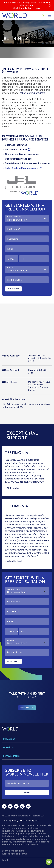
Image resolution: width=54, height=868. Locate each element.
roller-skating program (32, 93)
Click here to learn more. (27, 8)
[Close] (50, 5)
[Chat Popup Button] (49, 862)
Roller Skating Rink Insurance (21, 168)
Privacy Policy (11, 821)
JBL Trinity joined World (15, 404)
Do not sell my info (30, 821)
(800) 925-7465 (27, 708)
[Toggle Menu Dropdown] (27, 739)
